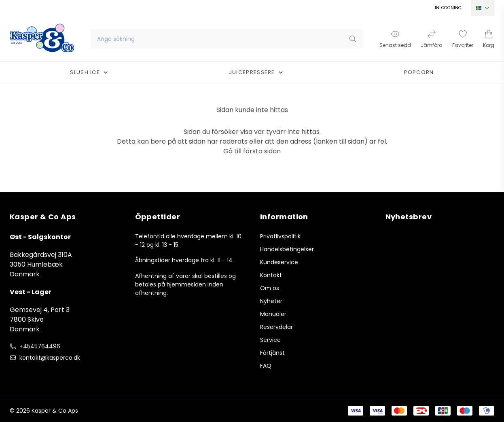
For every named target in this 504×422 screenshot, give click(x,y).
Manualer (273, 314)
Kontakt (271, 275)
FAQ (266, 366)
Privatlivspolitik (280, 236)
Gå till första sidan (252, 151)
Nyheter (271, 301)
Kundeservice (279, 262)
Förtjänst (272, 353)
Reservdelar (276, 327)
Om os (270, 288)
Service (270, 340)
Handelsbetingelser (287, 249)
